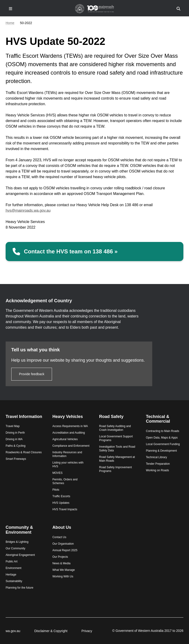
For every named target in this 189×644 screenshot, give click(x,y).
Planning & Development (161, 451)
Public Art (12, 561)
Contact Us (59, 537)
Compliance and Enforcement (71, 446)
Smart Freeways (16, 459)
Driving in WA (14, 439)
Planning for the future (19, 588)
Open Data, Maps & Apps (162, 438)
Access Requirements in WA (70, 426)
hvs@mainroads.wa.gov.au (28, 210)
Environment (13, 568)
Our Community (15, 548)
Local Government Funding (163, 444)
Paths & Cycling (16, 446)
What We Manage (64, 570)
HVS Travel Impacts (65, 509)
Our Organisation (63, 544)
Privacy (87, 631)
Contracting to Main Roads (163, 431)
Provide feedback (32, 374)
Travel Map (13, 426)
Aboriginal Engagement (20, 555)
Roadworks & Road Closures (24, 452)
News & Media (61, 563)
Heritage (11, 575)
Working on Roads (157, 470)
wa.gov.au (13, 631)
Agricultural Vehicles (65, 439)
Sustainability (14, 581)
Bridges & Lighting (17, 542)
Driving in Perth (15, 433)
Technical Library (156, 457)
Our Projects (60, 557)
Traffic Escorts (61, 496)
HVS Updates (61, 503)
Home (10, 23)
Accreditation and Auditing (69, 433)
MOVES (57, 473)
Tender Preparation (158, 464)
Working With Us (63, 576)
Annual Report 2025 (65, 550)
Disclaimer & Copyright (51, 631)
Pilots (56, 490)
